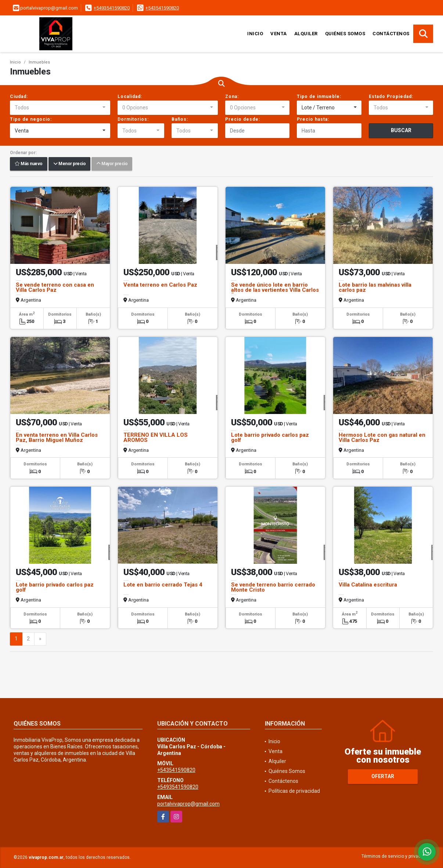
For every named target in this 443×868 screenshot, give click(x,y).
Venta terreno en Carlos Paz (160, 285)
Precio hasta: (313, 119)
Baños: (180, 119)
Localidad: (130, 97)
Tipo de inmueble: (319, 97)
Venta (279, 34)
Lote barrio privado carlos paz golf (270, 437)
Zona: (232, 97)
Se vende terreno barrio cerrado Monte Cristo (273, 587)
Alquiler (306, 34)
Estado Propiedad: (391, 97)
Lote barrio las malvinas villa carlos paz (375, 287)
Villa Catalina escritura (368, 585)
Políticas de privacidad (294, 791)
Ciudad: (19, 97)
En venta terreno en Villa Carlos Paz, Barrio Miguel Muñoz (57, 437)
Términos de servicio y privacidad (395, 856)
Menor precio (69, 164)
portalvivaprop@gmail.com (188, 804)
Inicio (255, 34)
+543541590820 (162, 8)
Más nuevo (29, 164)
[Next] (40, 639)
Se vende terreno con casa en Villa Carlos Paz (55, 287)
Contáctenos (391, 34)
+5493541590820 (112, 8)
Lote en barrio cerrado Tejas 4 (163, 585)
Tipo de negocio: (31, 119)
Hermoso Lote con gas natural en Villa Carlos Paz (382, 437)
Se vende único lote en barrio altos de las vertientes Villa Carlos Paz (275, 290)
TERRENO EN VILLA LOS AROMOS (156, 437)
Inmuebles (39, 62)
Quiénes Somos (345, 34)
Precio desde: (243, 119)
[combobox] (60, 108)
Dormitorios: (133, 119)
